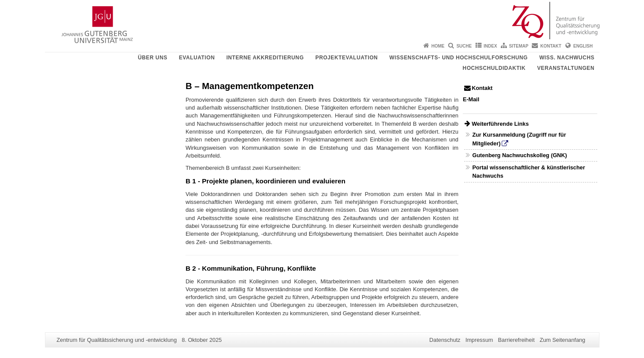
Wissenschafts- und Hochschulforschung (459, 58)
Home (438, 46)
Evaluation (197, 58)
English (583, 46)
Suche (464, 46)
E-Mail (471, 99)
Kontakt (551, 46)
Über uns (153, 58)
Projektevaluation (346, 58)
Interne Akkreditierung (265, 58)
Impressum (479, 340)
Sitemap (519, 46)
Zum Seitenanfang (563, 340)
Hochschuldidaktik (494, 68)
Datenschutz (445, 340)
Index (491, 46)
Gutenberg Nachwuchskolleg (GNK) (520, 155)
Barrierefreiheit (517, 340)
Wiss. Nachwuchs (567, 58)
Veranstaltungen (566, 68)
